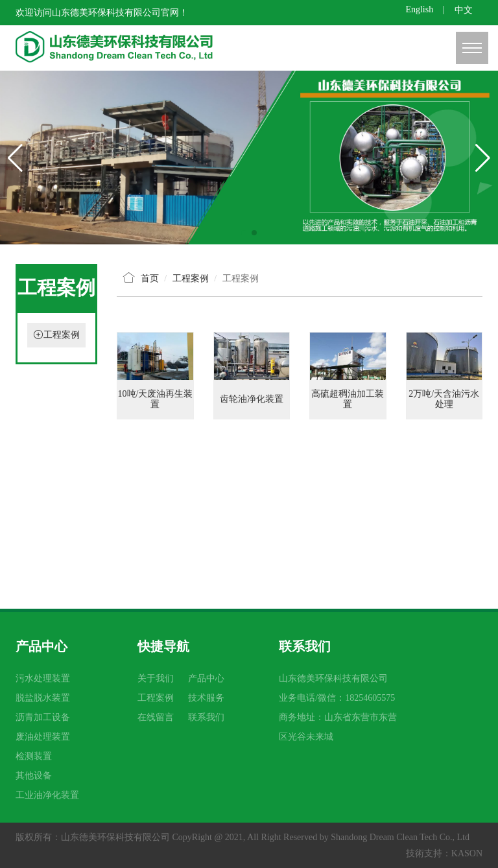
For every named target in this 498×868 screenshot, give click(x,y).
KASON (467, 853)
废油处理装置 (43, 737)
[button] (244, 233)
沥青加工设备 (43, 717)
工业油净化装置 (47, 795)
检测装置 (34, 756)
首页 (150, 278)
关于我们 (156, 678)
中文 (464, 10)
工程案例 (62, 335)
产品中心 (206, 678)
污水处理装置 (43, 678)
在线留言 (156, 717)
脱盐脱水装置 (43, 698)
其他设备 (34, 776)
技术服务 (206, 698)
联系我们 (206, 717)
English (419, 9)
